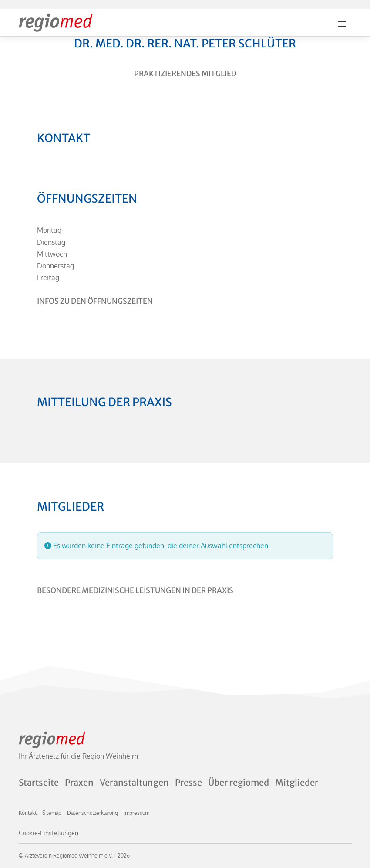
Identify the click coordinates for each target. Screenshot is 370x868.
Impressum (136, 813)
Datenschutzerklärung (92, 813)
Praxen (79, 782)
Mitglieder (297, 782)
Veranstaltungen (134, 782)
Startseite (39, 782)
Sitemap (52, 813)
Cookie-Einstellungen (49, 833)
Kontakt (28, 813)
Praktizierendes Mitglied (185, 74)
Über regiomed (239, 782)
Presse (188, 782)
